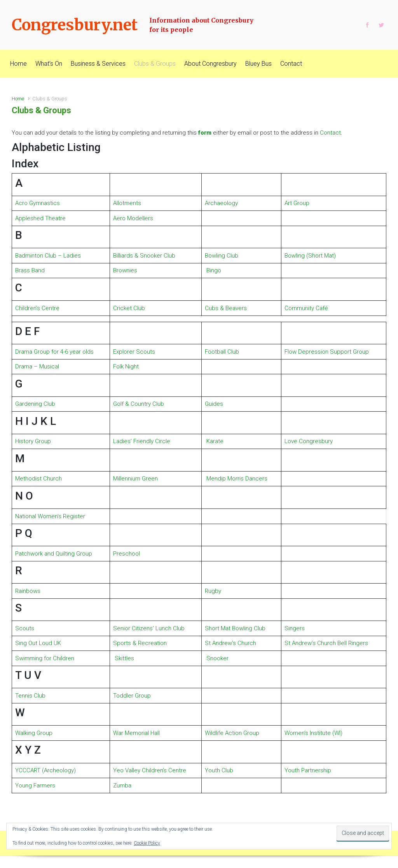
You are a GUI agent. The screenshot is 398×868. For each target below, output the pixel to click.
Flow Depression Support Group (327, 352)
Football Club (222, 352)
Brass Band (30, 270)
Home (18, 99)
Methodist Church (38, 479)
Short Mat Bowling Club (235, 628)
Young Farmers (35, 786)
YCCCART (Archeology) (45, 770)
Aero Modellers (133, 218)
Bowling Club (222, 256)
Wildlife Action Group (232, 733)
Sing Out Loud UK (38, 643)
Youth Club (219, 770)
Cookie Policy (147, 843)
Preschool (127, 554)
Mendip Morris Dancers (236, 479)
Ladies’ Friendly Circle (142, 441)
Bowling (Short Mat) (310, 256)
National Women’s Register (50, 516)
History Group (33, 441)
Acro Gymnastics (38, 203)
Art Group (297, 203)
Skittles (124, 658)
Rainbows (28, 591)
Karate (215, 441)
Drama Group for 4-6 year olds (54, 352)
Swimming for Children (45, 658)
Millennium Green (135, 479)
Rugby (213, 591)
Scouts (25, 628)
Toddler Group (132, 696)
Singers (295, 628)
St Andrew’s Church (230, 643)
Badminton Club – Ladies (48, 256)
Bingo (214, 270)
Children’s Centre (37, 308)
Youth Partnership (308, 770)
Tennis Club (30, 696)
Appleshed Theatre (40, 218)
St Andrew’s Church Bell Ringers (326, 643)
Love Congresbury (309, 441)
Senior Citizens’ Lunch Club (149, 628)
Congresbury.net (75, 25)
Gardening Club (35, 404)
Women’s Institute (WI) (313, 733)
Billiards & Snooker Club (144, 256)
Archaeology (221, 203)
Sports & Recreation (140, 643)
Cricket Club (129, 308)
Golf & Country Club (139, 404)
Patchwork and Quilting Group (54, 554)
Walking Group (34, 733)
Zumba (122, 786)
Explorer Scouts (134, 352)
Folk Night (126, 366)
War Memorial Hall (136, 733)
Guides (214, 404)
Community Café (306, 308)
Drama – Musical (37, 366)
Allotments (127, 203)
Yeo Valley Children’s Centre (150, 770)
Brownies (125, 270)
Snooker (217, 658)
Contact (330, 133)
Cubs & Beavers (226, 308)
